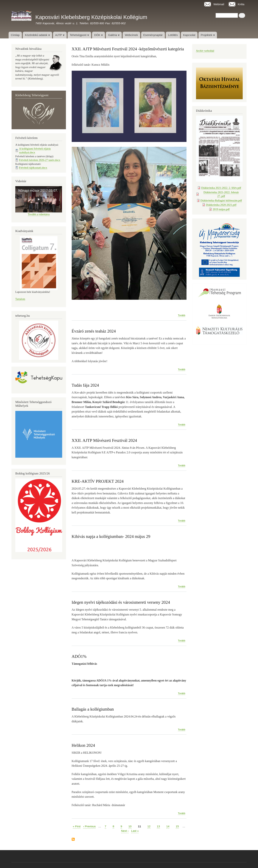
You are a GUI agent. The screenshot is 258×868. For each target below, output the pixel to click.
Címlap (15, 35)
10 (130, 826)
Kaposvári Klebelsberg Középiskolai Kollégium (91, 17)
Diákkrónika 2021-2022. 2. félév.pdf (221, 188)
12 (149, 826)
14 (168, 826)
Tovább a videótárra (39, 214)
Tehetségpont (78, 36)
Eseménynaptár (153, 35)
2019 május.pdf (221, 209)
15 (177, 826)
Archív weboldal (205, 51)
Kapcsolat (189, 35)
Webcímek (131, 35)
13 (158, 826)
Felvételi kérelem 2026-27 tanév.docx (40, 160)
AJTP (59, 36)
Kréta (241, 4)
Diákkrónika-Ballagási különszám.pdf (221, 200)
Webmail (219, 4)
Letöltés (173, 35)
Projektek (207, 36)
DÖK (97, 36)
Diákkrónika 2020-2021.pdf (221, 205)
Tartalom (20, 299)
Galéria (113, 36)
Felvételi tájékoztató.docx (33, 168)
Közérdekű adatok (36, 36)
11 (140, 826)
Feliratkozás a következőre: (73, 840)
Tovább (182, 315)
